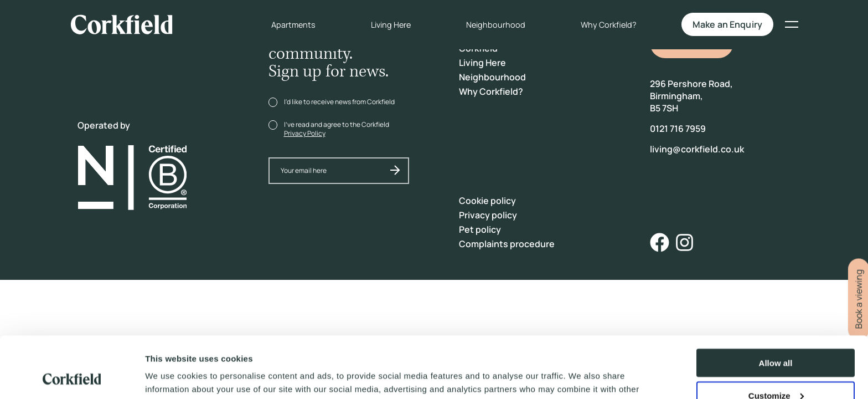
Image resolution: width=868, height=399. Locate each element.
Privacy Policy (305, 133)
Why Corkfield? (601, 25)
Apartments (286, 25)
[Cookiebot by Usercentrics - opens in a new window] (72, 377)
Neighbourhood (488, 25)
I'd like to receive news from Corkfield (339, 102)
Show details (171, 377)
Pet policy (480, 229)
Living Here (383, 25)
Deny (776, 372)
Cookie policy (487, 201)
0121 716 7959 (678, 129)
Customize (776, 339)
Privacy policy (488, 215)
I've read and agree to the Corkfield (337, 129)
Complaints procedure (507, 244)
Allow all (776, 306)
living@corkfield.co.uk (697, 149)
